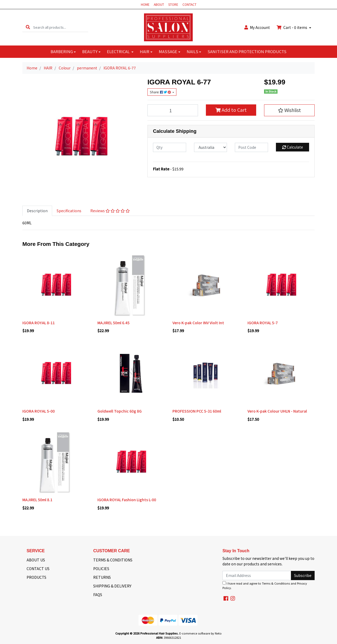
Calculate (293, 147)
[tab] (37, 211)
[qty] (170, 147)
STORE (173, 4)
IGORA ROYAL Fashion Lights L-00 (127, 500)
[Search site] (28, 27)
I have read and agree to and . (265, 585)
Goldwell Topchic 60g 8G (120, 411)
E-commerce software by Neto (200, 633)
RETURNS (102, 577)
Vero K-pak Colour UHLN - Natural (277, 411)
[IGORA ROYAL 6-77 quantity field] (173, 110)
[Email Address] (257, 575)
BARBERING (62, 51)
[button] (289, 110)
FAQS (98, 595)
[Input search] (61, 27)
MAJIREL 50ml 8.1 (37, 500)
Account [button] (257, 27)
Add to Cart (231, 110)
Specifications (69, 211)
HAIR (145, 51)
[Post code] (251, 147)
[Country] (211, 147)
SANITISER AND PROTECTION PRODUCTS (247, 51)
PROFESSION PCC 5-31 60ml (197, 411)
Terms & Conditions (276, 583)
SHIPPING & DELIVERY (112, 586)
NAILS (192, 51)
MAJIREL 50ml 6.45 (113, 323)
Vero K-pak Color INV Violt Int (198, 323)
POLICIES (101, 569)
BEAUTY (90, 51)
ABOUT (159, 4)
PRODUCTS (36, 577)
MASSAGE (168, 51)
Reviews (110, 211)
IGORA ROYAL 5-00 (39, 411)
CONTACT (189, 4)
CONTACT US (38, 569)
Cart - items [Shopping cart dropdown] (292, 27)
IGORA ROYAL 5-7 (263, 323)
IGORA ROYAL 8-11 (39, 323)
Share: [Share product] (161, 92)
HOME (145, 4)
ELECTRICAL (119, 51)
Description (37, 211)
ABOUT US (36, 560)
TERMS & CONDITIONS (113, 560)
